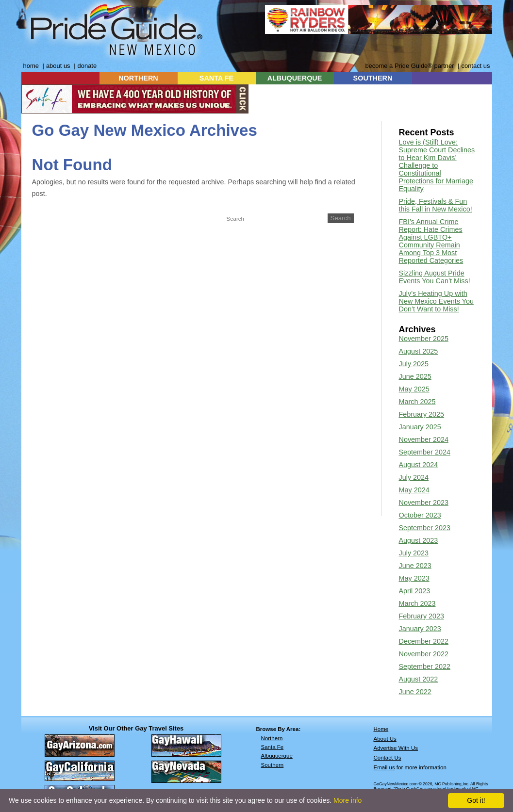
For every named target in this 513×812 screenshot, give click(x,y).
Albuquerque (277, 756)
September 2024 (425, 452)
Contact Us (388, 758)
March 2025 (417, 402)
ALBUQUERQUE (295, 78)
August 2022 (419, 679)
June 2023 (415, 566)
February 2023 (422, 616)
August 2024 (419, 465)
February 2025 (422, 414)
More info (348, 800)
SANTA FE (216, 78)
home (31, 66)
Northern (272, 738)
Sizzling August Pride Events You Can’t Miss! (435, 277)
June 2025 (415, 376)
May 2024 (414, 490)
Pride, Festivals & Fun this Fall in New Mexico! (436, 205)
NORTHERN (138, 78)
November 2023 (424, 503)
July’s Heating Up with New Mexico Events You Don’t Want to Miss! (436, 301)
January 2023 (420, 629)
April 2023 (415, 591)
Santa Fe (273, 747)
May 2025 (414, 389)
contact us (475, 66)
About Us (385, 739)
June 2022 (415, 692)
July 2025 (414, 364)
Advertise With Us (396, 748)
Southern (273, 765)
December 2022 (424, 641)
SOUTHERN (373, 78)
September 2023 (425, 528)
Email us (384, 767)
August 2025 (419, 351)
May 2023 (414, 578)
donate (87, 66)
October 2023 (420, 515)
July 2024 (414, 477)
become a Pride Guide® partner (409, 66)
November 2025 (424, 339)
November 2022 (424, 654)
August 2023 (419, 540)
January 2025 (420, 427)
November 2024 (424, 439)
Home (381, 729)
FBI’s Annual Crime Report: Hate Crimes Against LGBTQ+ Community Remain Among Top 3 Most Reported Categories (431, 241)
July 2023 (414, 553)
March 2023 (417, 603)
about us (58, 66)
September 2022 (425, 666)
